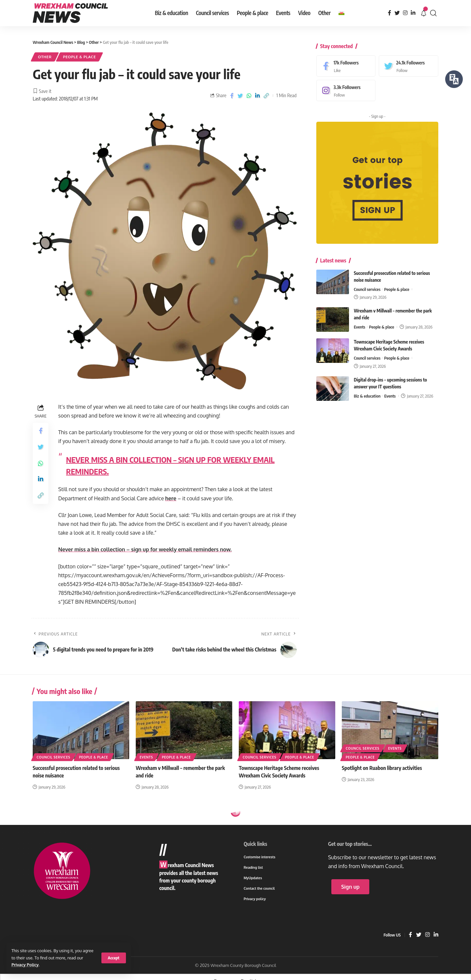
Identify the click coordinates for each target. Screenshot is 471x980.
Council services (367, 285)
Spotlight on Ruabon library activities (382, 768)
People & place (79, 57)
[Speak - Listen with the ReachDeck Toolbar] (454, 79)
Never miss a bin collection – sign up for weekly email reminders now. (145, 549)
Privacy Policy (25, 965)
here (171, 498)
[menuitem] (341, 13)
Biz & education (367, 392)
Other (45, 57)
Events (360, 323)
